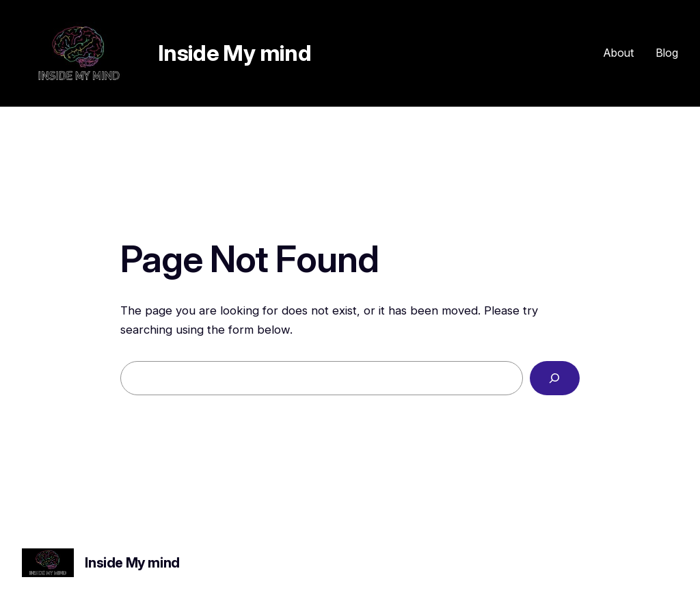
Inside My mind (234, 53)
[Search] (555, 378)
